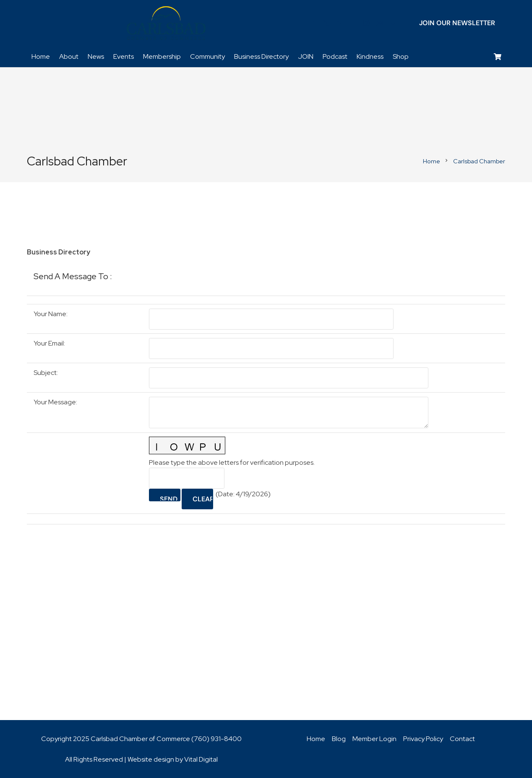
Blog (339, 739)
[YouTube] (353, 23)
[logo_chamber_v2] (166, 23)
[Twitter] (326, 23)
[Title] (380, 23)
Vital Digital (201, 759)
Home (316, 739)
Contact (462, 739)
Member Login (374, 739)
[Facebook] (313, 23)
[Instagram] (366, 23)
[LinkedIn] (339, 23)
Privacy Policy (423, 739)
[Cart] (498, 57)
